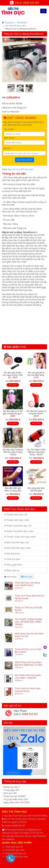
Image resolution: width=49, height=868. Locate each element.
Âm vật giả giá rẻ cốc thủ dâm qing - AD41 (36, 375)
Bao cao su (13, 570)
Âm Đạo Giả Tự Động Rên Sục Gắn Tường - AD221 (13, 452)
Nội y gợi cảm (14, 565)
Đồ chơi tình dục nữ (17, 542)
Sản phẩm (22, 22)
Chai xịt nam (13, 559)
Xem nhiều (10, 577)
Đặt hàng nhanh (25, 160)
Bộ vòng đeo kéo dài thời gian (36, 489)
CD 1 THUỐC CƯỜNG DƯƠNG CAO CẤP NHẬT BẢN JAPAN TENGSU (28, 622)
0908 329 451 (30, 714)
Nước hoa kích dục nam (20, 531)
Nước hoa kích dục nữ (19, 526)
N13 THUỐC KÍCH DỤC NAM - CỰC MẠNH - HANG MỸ (28, 677)
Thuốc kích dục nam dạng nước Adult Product (27, 584)
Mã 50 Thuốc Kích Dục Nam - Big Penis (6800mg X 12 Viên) (29, 664)
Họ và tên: (10, 129)
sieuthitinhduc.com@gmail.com (26, 830)
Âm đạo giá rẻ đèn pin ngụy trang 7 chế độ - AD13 (13, 375)
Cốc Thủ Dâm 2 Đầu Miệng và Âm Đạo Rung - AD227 (36, 452)
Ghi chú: (7, 148)
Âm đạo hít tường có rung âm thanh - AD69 (36, 414)
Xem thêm (13, 385)
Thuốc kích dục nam (18, 520)
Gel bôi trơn (13, 553)
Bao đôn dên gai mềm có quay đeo (13, 489)
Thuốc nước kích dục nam (21, 537)
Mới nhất (27, 577)
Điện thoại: (10, 138)
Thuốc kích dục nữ (17, 514)
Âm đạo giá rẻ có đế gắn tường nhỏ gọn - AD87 (13, 414)
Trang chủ (8, 22)
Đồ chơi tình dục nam (15, 26)
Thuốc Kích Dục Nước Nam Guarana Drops (28, 690)
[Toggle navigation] (43, 11)
